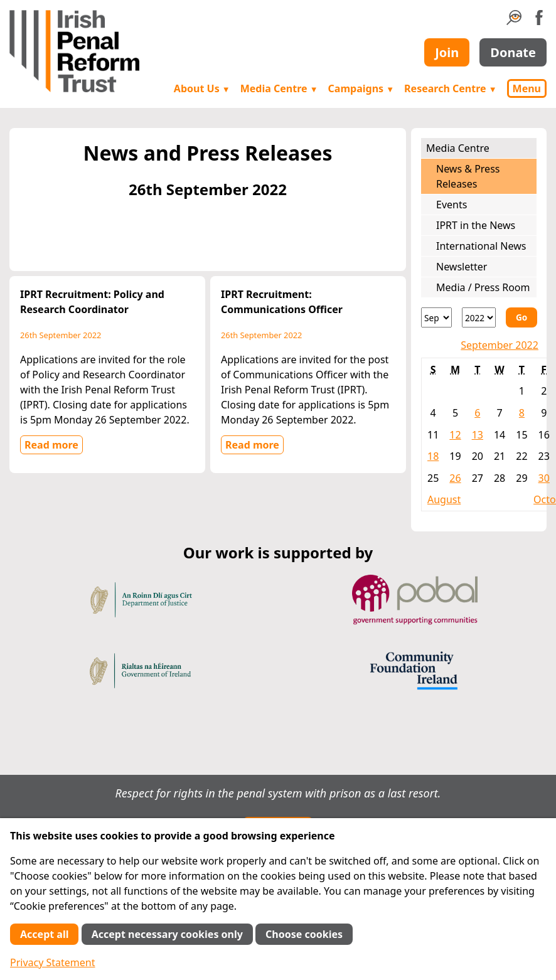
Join (447, 52)
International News (481, 246)
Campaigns (361, 88)
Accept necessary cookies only (167, 934)
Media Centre (279, 88)
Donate (513, 52)
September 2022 (500, 345)
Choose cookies (304, 934)
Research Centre (450, 88)
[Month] (436, 317)
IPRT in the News (476, 225)
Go (521, 317)
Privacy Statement (53, 962)
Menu (527, 88)
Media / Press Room (483, 287)
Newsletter (462, 267)
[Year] (479, 317)
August (444, 499)
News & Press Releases (468, 176)
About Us (202, 88)
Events (452, 205)
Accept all (44, 934)
